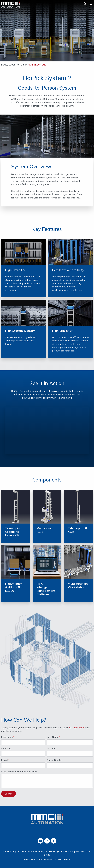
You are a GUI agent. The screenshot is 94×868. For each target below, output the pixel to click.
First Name (7, 737)
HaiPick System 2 (38, 65)
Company (6, 749)
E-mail (5, 760)
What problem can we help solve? (19, 772)
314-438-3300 (76, 728)
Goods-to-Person (18, 65)
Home (4, 65)
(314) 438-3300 (65, 851)
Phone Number (55, 760)
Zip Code (52, 749)
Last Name (53, 737)
